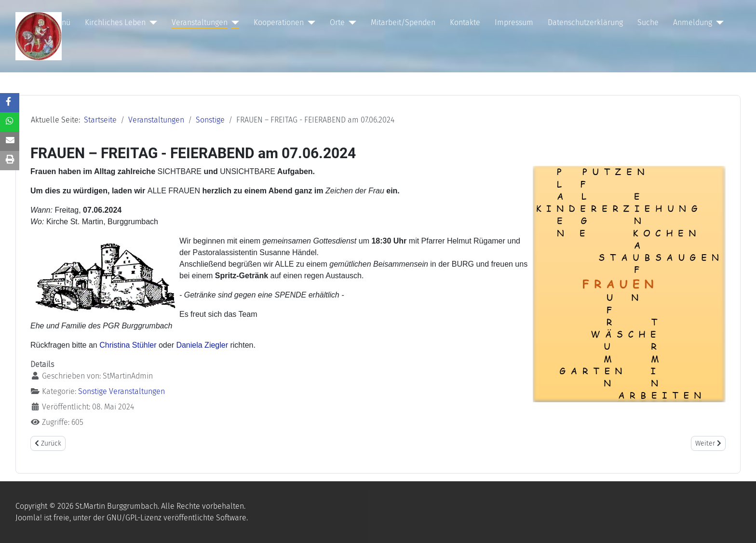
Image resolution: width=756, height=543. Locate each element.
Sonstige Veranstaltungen (121, 391)
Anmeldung (693, 22)
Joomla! (29, 518)
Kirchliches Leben (115, 22)
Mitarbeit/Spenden (403, 22)
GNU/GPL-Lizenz (134, 518)
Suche (648, 22)
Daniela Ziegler (202, 345)
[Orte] (351, 23)
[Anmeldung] (718, 23)
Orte (337, 22)
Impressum (514, 22)
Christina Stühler (128, 345)
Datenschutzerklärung (585, 22)
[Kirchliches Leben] (151, 23)
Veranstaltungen (200, 22)
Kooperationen (279, 22)
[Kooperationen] (310, 23)
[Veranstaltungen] (233, 23)
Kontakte (465, 22)
